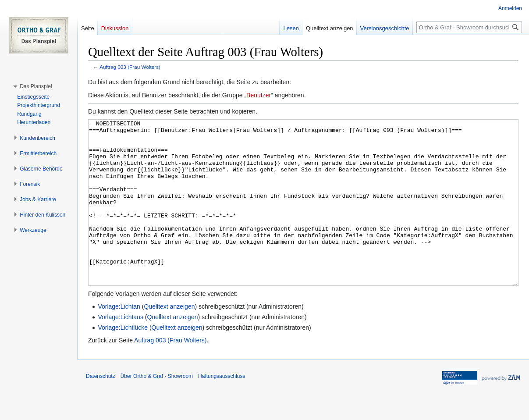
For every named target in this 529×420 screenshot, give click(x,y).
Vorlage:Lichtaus (121, 350)
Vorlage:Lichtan (119, 339)
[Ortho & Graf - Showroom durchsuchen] (469, 27)
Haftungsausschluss (222, 409)
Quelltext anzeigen (169, 339)
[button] (36, 86)
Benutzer (259, 95)
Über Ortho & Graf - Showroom (157, 409)
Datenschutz (101, 409)
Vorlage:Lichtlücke (123, 360)
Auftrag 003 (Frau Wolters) (130, 67)
